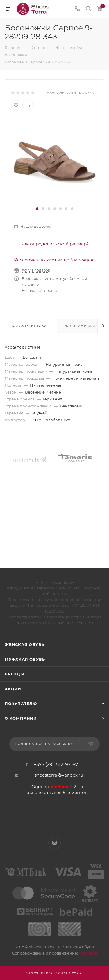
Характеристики (29, 326)
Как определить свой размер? (55, 244)
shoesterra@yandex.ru (59, 775)
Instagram (54, 843)
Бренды (15, 674)
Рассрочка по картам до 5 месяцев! (54, 260)
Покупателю (21, 704)
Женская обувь (24, 644)
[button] (37, 209)
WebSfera (87, 953)
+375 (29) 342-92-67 (56, 765)
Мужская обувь (25, 659)
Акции (13, 689)
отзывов (53, 793)
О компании (21, 718)
